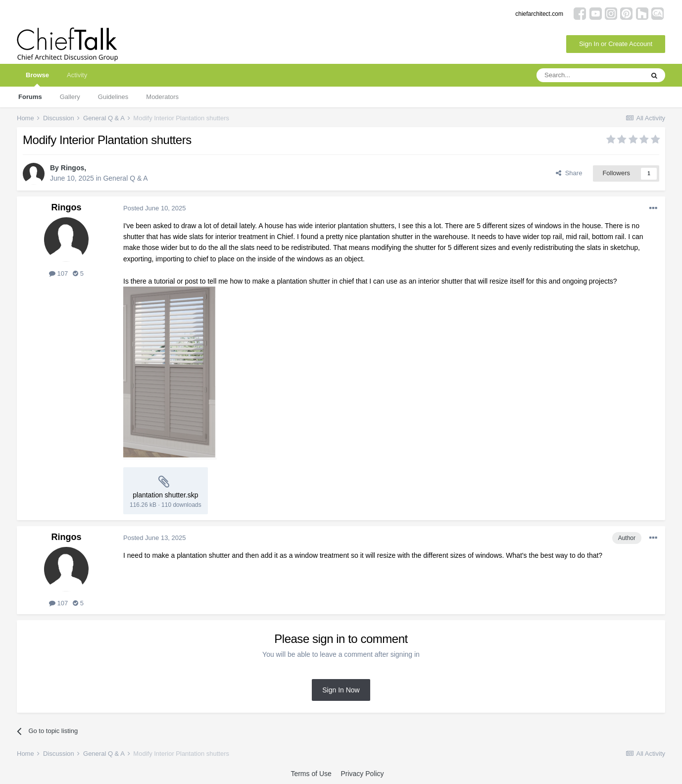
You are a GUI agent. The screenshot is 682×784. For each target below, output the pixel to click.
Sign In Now (341, 690)
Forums (30, 97)
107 (58, 273)
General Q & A (125, 178)
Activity (77, 75)
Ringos (73, 168)
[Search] (590, 75)
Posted (155, 208)
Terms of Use (311, 774)
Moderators (162, 97)
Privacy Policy (362, 774)
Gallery (70, 97)
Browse (37, 79)
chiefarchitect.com (539, 14)
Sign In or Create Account (616, 44)
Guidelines (113, 97)
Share (569, 173)
